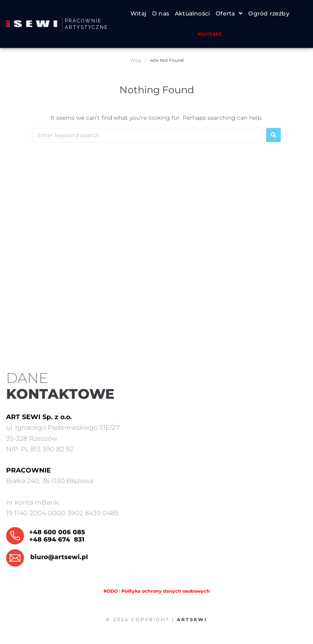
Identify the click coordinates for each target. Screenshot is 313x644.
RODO (111, 591)
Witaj (136, 60)
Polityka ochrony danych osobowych (166, 591)
